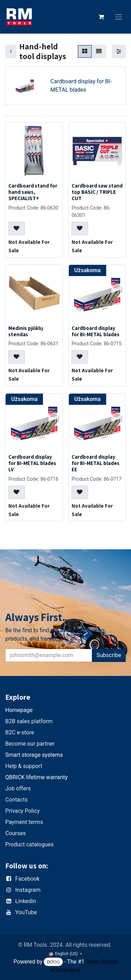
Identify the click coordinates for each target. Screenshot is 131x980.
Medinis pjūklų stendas (26, 331)
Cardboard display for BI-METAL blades (96, 331)
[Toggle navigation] (119, 17)
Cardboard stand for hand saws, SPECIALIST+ (33, 192)
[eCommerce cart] (101, 17)
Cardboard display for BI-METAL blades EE (96, 463)
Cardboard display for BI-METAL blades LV (32, 463)
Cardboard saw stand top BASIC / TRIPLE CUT (97, 192)
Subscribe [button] (109, 655)
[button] (17, 228)
